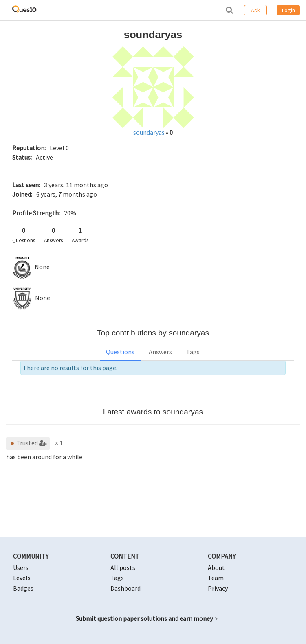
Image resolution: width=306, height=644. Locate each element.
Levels (22, 578)
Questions (120, 352)
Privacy (218, 588)
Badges (23, 588)
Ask (255, 10)
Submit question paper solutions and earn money (147, 618)
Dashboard (125, 588)
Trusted (28, 443)
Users (21, 567)
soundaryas (150, 132)
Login (288, 10)
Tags (193, 352)
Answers (160, 352)
